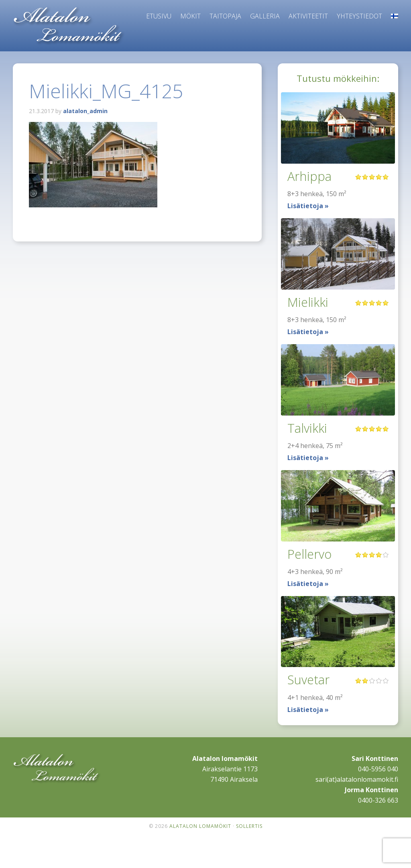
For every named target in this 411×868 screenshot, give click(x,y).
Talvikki (308, 428)
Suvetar (310, 679)
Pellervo (310, 554)
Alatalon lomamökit (69, 26)
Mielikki (308, 302)
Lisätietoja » (308, 206)
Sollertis (249, 826)
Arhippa (310, 176)
